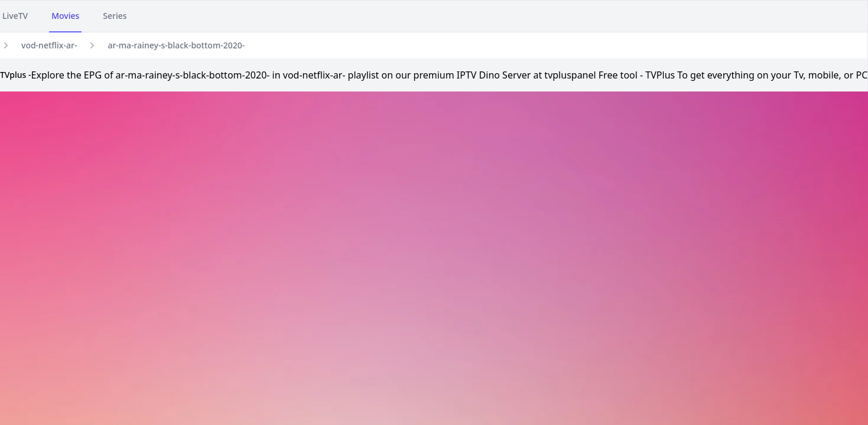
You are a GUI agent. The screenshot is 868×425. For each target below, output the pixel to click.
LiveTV (15, 16)
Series (115, 16)
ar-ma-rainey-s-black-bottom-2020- (176, 45)
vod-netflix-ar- (49, 45)
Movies (65, 16)
